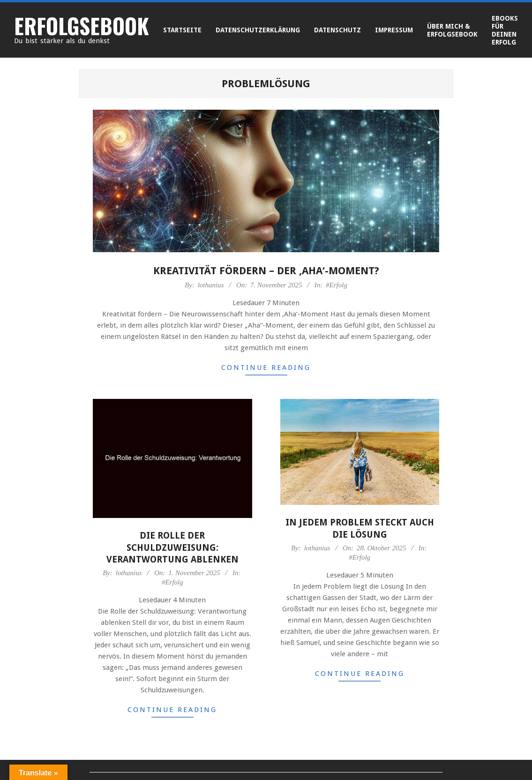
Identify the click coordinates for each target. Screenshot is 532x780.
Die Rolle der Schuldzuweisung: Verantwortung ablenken (172, 547)
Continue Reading (266, 367)
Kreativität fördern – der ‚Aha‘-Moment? (266, 271)
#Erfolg (337, 285)
